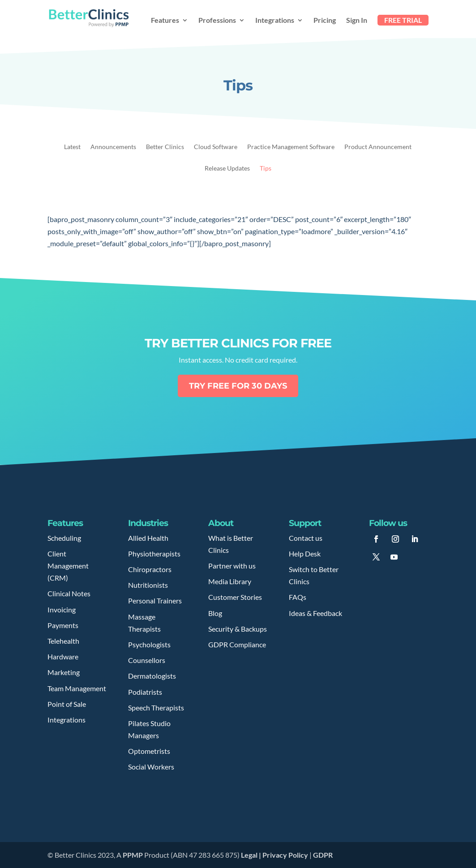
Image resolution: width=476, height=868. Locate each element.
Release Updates (227, 169)
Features (165, 21)
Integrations (275, 21)
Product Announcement (378, 147)
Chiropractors (150, 569)
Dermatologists (152, 676)
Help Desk (305, 554)
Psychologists (149, 644)
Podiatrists (145, 692)
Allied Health (148, 538)
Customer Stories (235, 597)
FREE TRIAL (403, 20)
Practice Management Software (291, 147)
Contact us (306, 538)
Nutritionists (148, 585)
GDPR (323, 855)
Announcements (113, 147)
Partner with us (232, 566)
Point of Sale (67, 704)
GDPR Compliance (237, 644)
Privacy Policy (285, 855)
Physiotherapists (154, 554)
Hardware (63, 656)
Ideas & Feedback (315, 613)
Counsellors (147, 660)
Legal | (252, 855)
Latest (72, 147)
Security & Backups (238, 629)
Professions (217, 21)
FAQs (298, 597)
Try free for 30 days (238, 386)
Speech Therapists (156, 708)
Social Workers (151, 767)
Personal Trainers (155, 601)
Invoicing (62, 609)
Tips (266, 169)
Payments (63, 625)
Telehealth (63, 641)
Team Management (77, 688)
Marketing (64, 672)
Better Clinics (165, 147)
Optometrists (149, 751)
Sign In (357, 21)
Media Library (230, 581)
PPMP (132, 855)
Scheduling (64, 538)
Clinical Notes (69, 593)
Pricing (325, 21)
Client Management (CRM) (68, 566)
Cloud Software (216, 147)
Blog (215, 613)
